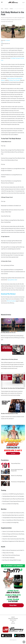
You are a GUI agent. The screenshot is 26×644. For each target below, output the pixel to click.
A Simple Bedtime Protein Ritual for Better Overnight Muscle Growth (14, 518)
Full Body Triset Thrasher (14, 80)
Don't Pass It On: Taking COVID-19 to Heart (12, 560)
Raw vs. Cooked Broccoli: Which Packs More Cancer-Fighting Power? (14, 520)
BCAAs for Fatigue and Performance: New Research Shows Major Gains (14, 534)
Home (2, 9)
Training (11, 9)
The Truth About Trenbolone (8, 558)
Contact (13, 617)
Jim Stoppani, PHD (13, 2)
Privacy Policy (13, 620)
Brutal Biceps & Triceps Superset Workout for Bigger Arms (14, 501)
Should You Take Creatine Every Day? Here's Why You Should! (14, 539)
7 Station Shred (10, 78)
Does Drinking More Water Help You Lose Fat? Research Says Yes (14, 515)
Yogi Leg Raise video (12, 280)
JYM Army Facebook (11, 301)
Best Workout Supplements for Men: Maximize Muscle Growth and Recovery (14, 541)
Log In (23, 2)
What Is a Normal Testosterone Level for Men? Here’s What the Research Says (14, 550)
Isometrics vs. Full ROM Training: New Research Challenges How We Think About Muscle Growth (14, 494)
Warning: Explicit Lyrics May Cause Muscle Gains (13, 499)
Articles (6, 9)
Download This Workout (8, 294)
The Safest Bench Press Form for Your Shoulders (13, 496)
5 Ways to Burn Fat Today (8, 553)
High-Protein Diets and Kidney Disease (11, 555)
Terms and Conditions (13, 619)
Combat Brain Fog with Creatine (10, 536)
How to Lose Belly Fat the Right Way (10, 504)
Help (13, 622)
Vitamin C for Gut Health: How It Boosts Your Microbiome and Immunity (14, 513)
